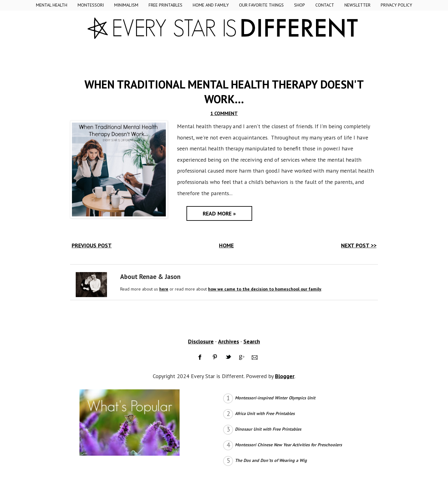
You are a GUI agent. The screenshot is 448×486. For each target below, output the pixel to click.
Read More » (219, 213)
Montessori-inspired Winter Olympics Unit (275, 398)
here (164, 289)
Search (252, 341)
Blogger (285, 376)
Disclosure (201, 341)
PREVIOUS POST (92, 245)
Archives (229, 341)
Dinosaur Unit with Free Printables (268, 429)
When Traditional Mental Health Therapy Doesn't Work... (224, 92)
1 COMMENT (224, 113)
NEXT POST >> (359, 245)
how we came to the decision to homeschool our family (265, 289)
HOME (226, 245)
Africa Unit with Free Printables (265, 413)
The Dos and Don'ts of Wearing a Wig (271, 460)
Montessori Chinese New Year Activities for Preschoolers (288, 445)
